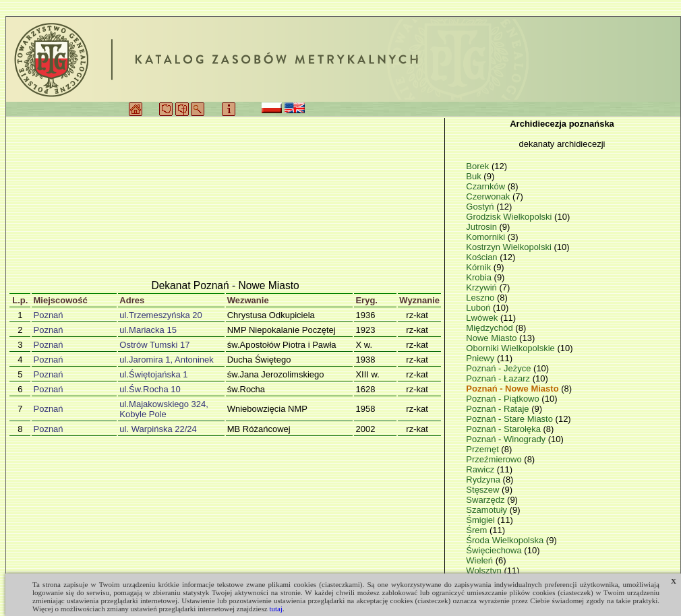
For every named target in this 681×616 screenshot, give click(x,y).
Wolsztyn (485, 571)
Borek (479, 166)
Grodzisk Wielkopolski (510, 217)
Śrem (478, 530)
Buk (475, 176)
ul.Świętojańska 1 (153, 374)
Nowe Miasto (493, 338)
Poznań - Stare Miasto (510, 419)
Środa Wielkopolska (506, 540)
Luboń (479, 308)
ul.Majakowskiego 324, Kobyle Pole (164, 409)
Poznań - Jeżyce (500, 368)
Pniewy (481, 358)
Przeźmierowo (495, 459)
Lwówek (483, 318)
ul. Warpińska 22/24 (158, 429)
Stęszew (484, 490)
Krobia (480, 277)
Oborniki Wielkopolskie (511, 348)
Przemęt (483, 449)
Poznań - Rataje (499, 409)
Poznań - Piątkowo (504, 399)
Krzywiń (482, 287)
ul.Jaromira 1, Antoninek (166, 360)
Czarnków (486, 186)
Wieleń (480, 560)
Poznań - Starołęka (504, 429)
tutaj (276, 609)
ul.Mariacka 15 (148, 330)
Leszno (481, 298)
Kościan (483, 257)
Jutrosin (482, 227)
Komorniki (486, 237)
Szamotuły (487, 510)
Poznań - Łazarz (499, 378)
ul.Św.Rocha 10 (150, 389)
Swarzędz (486, 500)
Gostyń (481, 207)
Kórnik (479, 267)
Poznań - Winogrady (507, 439)
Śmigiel (481, 520)
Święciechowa (495, 550)
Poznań (48, 315)
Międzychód (491, 328)
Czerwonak (489, 196)
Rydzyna (484, 480)
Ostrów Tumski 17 (154, 345)
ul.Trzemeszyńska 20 (160, 315)
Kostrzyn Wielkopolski (510, 247)
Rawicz (481, 469)
